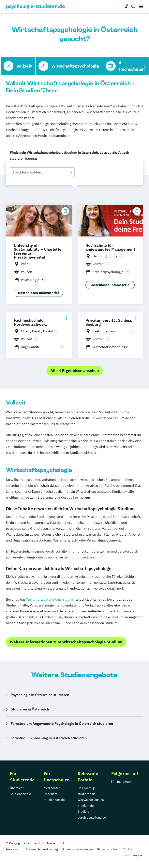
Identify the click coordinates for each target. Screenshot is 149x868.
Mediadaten (52, 788)
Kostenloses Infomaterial (38, 293)
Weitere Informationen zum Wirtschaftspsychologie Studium (66, 642)
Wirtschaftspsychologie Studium (51, 599)
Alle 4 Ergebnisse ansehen (75, 370)
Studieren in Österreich (30, 709)
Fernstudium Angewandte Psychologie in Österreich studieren (62, 724)
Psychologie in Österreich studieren (40, 695)
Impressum (14, 849)
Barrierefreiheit (108, 849)
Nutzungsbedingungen (77, 849)
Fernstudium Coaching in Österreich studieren (49, 738)
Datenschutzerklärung (42, 849)
